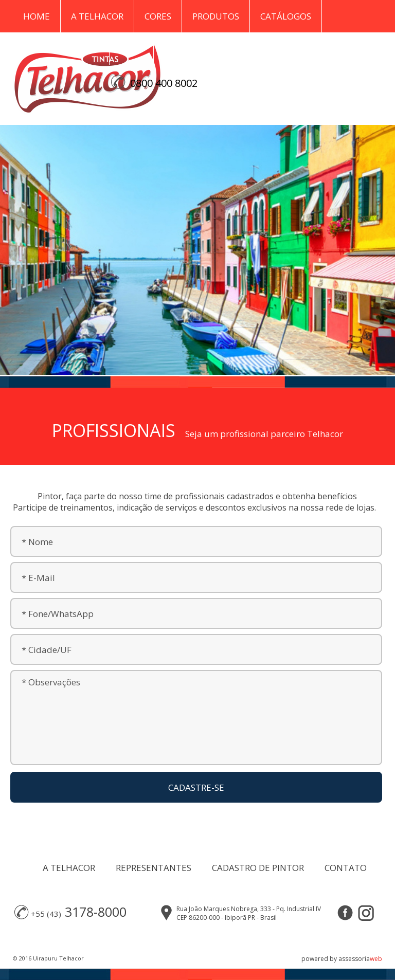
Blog (131, 49)
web (376, 959)
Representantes (61, 49)
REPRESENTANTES (154, 868)
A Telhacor (97, 16)
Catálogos (286, 16)
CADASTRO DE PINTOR (258, 868)
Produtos (216, 16)
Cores (158, 16)
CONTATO (346, 868)
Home (37, 16)
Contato (185, 49)
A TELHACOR (69, 868)
